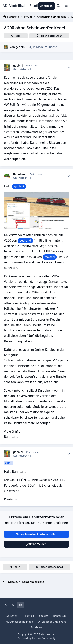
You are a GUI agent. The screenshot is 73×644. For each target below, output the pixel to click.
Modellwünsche (47, 47)
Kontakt (29, 616)
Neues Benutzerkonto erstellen (36, 534)
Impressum (60, 616)
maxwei (50, 257)
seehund (25, 240)
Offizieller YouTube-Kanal (52, 622)
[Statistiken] (69, 67)
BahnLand (20, 174)
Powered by (36, 638)
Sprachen (13, 616)
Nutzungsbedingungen (19, 622)
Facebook (37, 627)
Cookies (44, 616)
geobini (20, 47)
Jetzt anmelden (36, 544)
